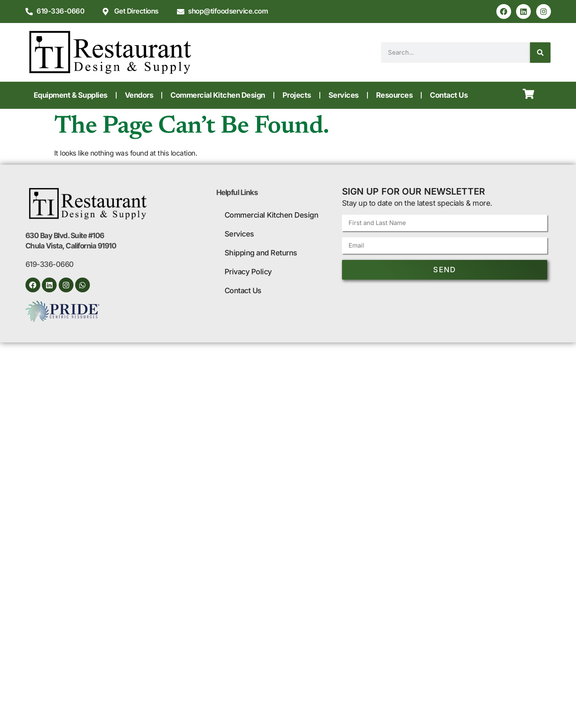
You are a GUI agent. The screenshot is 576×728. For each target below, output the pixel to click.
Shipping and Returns (261, 253)
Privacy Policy (248, 272)
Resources (395, 95)
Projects (297, 95)
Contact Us (449, 95)
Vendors (139, 95)
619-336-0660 (50, 264)
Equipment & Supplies (71, 95)
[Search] (540, 53)
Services (344, 95)
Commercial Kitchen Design (218, 95)
